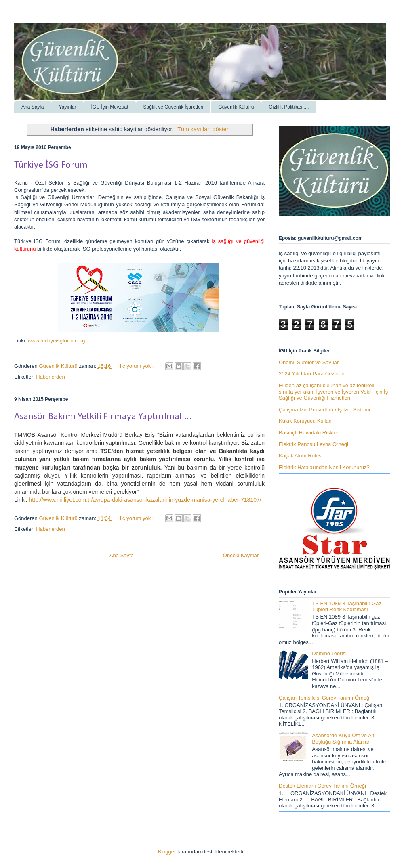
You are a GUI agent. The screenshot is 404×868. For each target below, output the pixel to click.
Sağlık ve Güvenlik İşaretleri (174, 107)
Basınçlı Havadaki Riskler (308, 433)
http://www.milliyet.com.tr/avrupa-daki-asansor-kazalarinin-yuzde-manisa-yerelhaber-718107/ (145, 500)
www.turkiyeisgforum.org (57, 341)
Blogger (167, 852)
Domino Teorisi (329, 653)
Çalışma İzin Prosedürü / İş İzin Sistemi (324, 410)
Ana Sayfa (33, 107)
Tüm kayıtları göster (203, 129)
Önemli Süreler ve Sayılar (309, 362)
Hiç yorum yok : (136, 366)
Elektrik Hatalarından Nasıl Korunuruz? (324, 467)
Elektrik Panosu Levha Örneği (314, 444)
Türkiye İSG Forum (51, 165)
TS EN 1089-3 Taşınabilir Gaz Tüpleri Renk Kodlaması (347, 607)
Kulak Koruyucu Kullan (305, 421)
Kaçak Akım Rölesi (301, 456)
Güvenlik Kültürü (236, 107)
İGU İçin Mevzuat (110, 107)
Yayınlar (67, 107)
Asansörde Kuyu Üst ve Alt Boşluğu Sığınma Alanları (343, 739)
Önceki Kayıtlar (241, 555)
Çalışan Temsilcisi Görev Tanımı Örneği (325, 698)
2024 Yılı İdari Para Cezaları (312, 374)
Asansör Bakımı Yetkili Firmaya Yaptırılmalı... (103, 417)
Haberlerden (50, 377)
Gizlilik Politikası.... (289, 107)
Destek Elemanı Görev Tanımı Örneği (322, 786)
